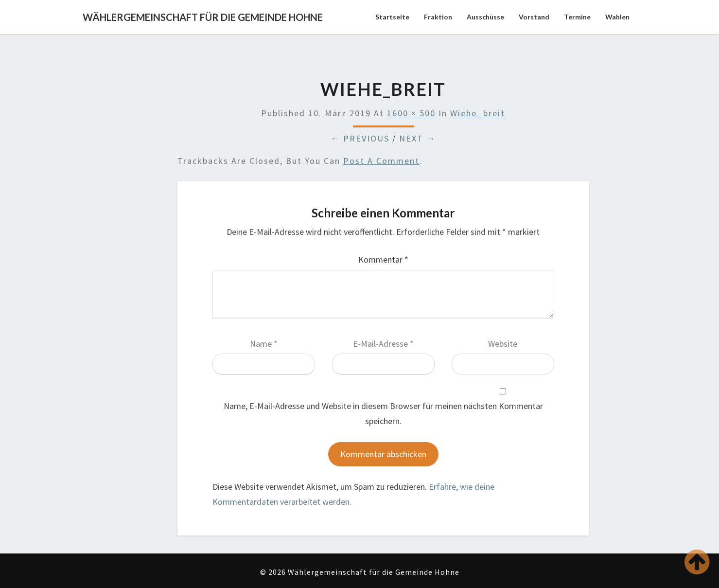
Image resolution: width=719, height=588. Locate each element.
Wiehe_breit (478, 113)
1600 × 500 (411, 113)
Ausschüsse (485, 17)
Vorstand (534, 17)
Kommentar (383, 259)
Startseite (392, 17)
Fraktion (438, 17)
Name (264, 344)
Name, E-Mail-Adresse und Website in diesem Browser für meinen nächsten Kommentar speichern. (383, 413)
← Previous (360, 138)
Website (503, 344)
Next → (418, 138)
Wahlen (617, 17)
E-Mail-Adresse (383, 344)
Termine (577, 17)
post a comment (381, 161)
